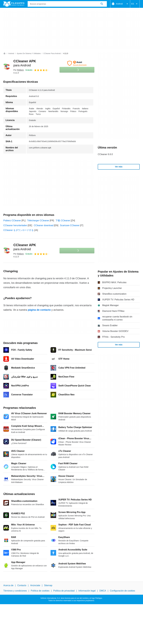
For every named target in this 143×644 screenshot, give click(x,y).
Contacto (22, 585)
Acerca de (8, 585)
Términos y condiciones (15, 591)
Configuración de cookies (122, 591)
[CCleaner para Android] (52, 54)
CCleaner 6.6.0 (105, 154)
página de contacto (39, 310)
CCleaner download (44, 225)
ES (135, 4)
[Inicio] (4, 54)
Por (19, 70)
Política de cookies (40, 591)
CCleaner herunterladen (15, 225)
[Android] (11, 54)
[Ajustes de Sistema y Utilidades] (29, 54)
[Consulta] (67, 4)
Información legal (87, 591)
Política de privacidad (64, 591)
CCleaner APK (25, 247)
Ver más (119, 167)
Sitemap (48, 585)
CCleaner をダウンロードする (18, 230)
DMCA (103, 591)
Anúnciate (35, 585)
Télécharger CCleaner (38, 221)
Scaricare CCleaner (70, 225)
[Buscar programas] (102, 4)
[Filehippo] (14, 4)
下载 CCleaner (63, 221)
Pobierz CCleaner (12, 221)
